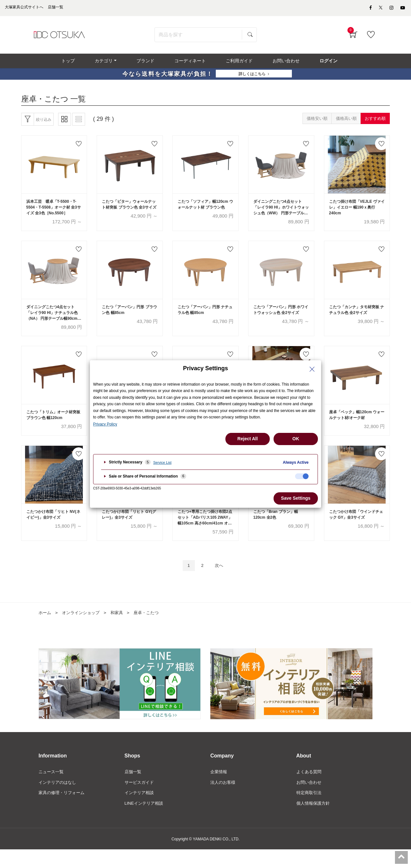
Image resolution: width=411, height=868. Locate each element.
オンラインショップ (83, 630)
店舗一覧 (134, 789)
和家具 (121, 630)
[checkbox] (302, 476)
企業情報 (219, 789)
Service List (162, 462)
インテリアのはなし (59, 800)
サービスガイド (140, 800)
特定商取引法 (310, 811)
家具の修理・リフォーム (63, 811)
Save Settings (296, 498)
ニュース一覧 (52, 789)
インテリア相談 (140, 811)
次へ (221, 582)
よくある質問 (310, 789)
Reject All (247, 439)
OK (296, 439)
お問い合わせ (310, 800)
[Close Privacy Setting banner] (312, 369)
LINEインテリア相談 (145, 822)
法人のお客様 (224, 800)
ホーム (45, 630)
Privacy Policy (105, 424)
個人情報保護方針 (314, 822)
